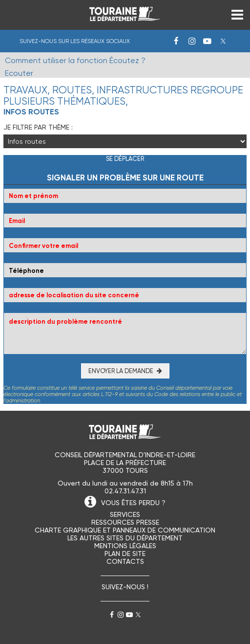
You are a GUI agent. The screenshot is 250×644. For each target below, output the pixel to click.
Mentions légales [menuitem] (125, 546)
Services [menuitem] (125, 514)
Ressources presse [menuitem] (125, 522)
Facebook (176, 41)
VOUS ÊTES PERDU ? (133, 503)
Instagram (192, 41)
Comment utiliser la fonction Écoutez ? (75, 60)
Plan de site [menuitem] (125, 554)
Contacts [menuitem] (125, 561)
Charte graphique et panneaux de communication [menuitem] (125, 530)
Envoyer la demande (121, 371)
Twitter (223, 41)
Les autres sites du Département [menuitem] (125, 538)
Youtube (208, 41)
